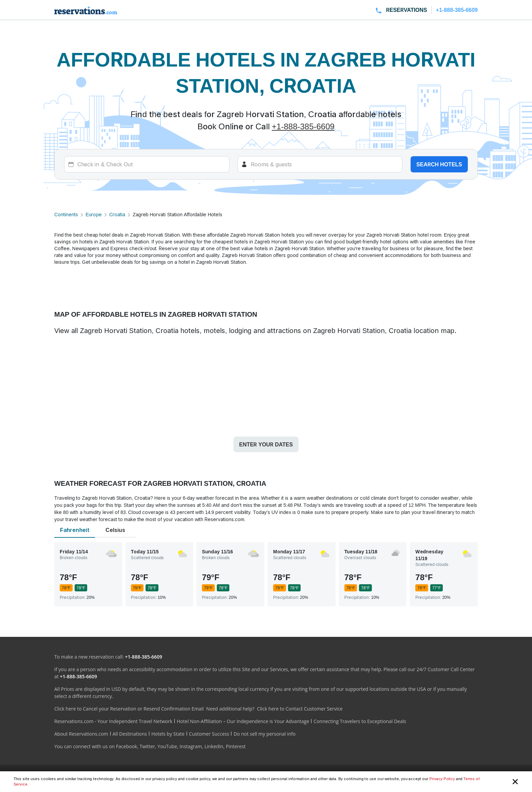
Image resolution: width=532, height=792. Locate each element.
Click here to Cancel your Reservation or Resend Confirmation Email (129, 709)
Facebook (127, 746)
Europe (94, 214)
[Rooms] (320, 164)
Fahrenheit (75, 530)
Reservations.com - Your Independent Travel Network (113, 721)
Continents (66, 214)
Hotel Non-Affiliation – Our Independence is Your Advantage (243, 721)
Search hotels (439, 164)
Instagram (191, 746)
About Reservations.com (81, 734)
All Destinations (130, 734)
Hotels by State (168, 734)
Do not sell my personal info (264, 734)
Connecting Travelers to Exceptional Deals (360, 721)
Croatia (117, 214)
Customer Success (209, 734)
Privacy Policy (442, 779)
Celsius (115, 530)
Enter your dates (266, 444)
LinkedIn (214, 746)
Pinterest (236, 746)
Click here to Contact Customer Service (300, 709)
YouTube (167, 746)
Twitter (147, 746)
